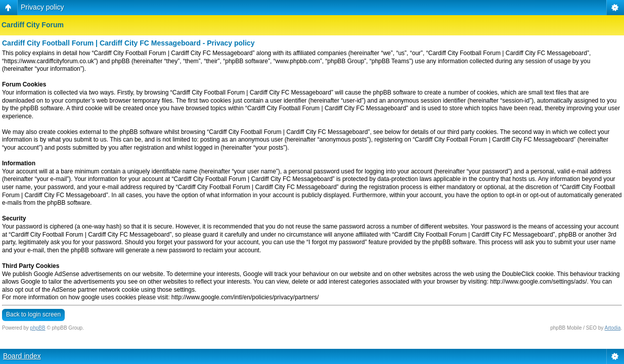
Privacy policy (42, 7)
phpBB (38, 328)
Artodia (613, 328)
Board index (22, 356)
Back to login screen (33, 314)
